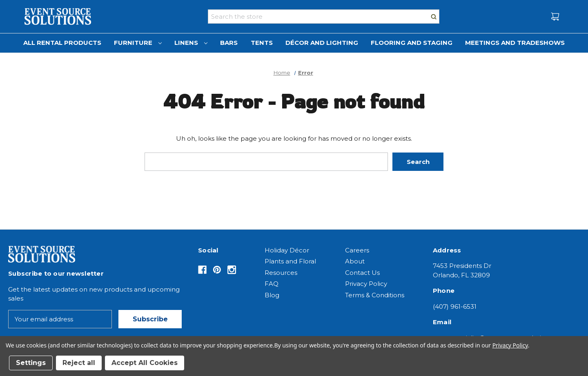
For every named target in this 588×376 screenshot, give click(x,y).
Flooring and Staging (412, 43)
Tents (262, 43)
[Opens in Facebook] (202, 270)
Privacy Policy (366, 284)
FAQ (272, 284)
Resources (281, 273)
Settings (31, 363)
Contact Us (362, 273)
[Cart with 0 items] (555, 17)
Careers (357, 250)
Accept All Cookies (145, 363)
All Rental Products (62, 43)
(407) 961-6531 (455, 306)
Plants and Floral (290, 261)
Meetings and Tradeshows (515, 43)
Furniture (138, 43)
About (355, 261)
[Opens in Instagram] (232, 270)
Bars (229, 43)
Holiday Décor (287, 250)
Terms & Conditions (375, 295)
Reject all (79, 363)
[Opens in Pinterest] (217, 270)
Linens (191, 43)
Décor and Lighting (322, 43)
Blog (272, 295)
